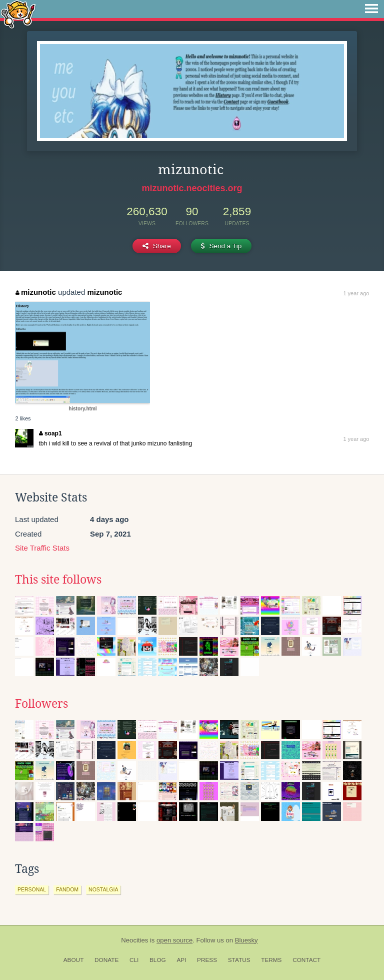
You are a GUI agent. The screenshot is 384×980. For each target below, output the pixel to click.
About (74, 960)
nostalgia (103, 889)
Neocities (134, 940)
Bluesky (246, 940)
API (181, 960)
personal (32, 889)
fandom (67, 889)
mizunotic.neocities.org (192, 188)
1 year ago (356, 293)
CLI (134, 960)
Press (207, 960)
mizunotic (36, 292)
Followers (41, 704)
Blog (158, 960)
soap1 (50, 433)
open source (174, 940)
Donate (106, 960)
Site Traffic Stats (42, 548)
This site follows (58, 580)
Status (239, 960)
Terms (271, 960)
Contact (306, 960)
